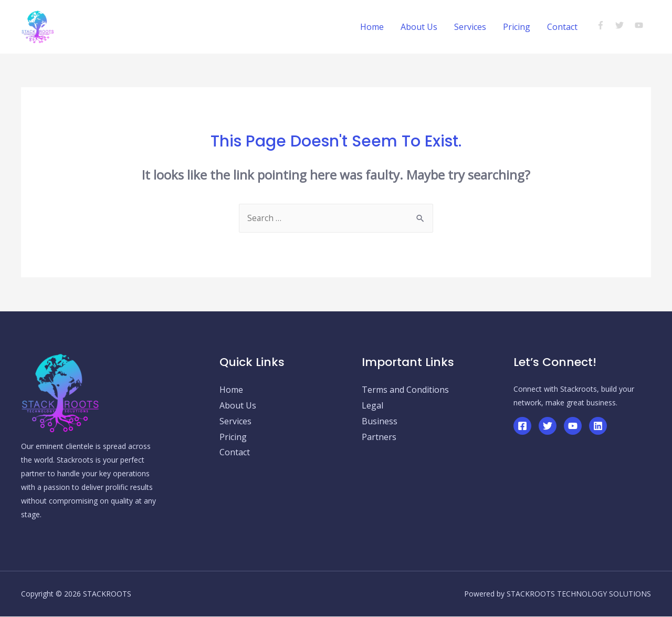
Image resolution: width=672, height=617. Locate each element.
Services (470, 27)
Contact (562, 27)
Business (380, 422)
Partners (379, 437)
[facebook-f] (605, 25)
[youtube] (640, 25)
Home (372, 27)
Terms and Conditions (405, 390)
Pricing (517, 27)
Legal (372, 406)
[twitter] (624, 25)
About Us (419, 27)
